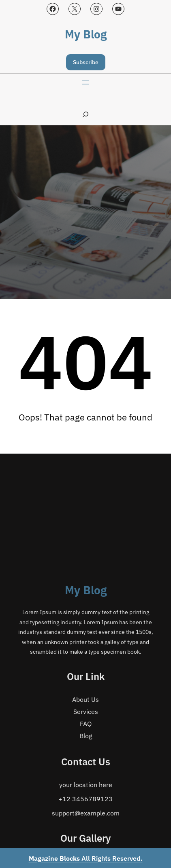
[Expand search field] (85, 114)
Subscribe (86, 62)
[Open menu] (85, 82)
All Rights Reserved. (86, 858)
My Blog (86, 34)
